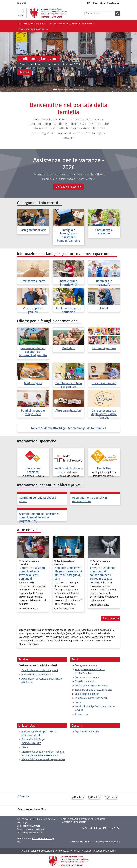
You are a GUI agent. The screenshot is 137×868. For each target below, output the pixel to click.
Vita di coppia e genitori (33, 310)
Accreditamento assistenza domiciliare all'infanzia (42, 680)
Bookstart (68, 348)
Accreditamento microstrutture (37, 675)
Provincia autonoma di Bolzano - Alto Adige (37, 821)
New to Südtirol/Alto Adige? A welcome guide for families (68, 428)
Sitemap (24, 796)
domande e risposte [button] (68, 187)
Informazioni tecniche (33, 470)
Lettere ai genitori (104, 348)
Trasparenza (81, 714)
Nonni (104, 308)
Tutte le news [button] (111, 618)
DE (95, 3)
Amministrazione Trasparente (77, 819)
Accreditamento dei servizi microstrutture (90, 499)
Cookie (87, 851)
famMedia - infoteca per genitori (69, 385)
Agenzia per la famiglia (87, 732)
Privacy (75, 851)
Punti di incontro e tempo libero (33, 412)
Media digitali (33, 383)
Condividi (77, 797)
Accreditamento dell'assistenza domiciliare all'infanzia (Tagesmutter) (39, 517)
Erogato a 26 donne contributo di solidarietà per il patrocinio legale (103, 573)
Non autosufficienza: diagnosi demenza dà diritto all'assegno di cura (68, 573)
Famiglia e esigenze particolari (91, 698)
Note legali (62, 851)
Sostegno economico (86, 665)
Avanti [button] (24, 72)
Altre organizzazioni (68, 410)
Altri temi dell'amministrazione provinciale (43, 759)
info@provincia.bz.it (35, 829)
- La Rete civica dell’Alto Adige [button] (95, 842)
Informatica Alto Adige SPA (36, 840)
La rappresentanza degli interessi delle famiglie (104, 414)
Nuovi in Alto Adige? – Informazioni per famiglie (95, 708)
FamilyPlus (104, 468)
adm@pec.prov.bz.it (32, 833)
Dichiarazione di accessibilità (38, 851)
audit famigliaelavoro (68, 468)
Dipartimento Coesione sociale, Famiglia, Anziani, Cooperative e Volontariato (43, 754)
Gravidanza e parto (33, 281)
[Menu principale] (21, 13)
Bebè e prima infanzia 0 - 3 (69, 283)
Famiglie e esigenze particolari (68, 310)
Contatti (100, 819)
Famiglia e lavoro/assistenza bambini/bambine (90, 671)
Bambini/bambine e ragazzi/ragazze (94, 690)
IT (89, 3)
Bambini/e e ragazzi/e (104, 283)
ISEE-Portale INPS (31, 743)
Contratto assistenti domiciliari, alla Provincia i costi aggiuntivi (32, 573)
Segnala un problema (74, 822)
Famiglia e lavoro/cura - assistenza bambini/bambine (68, 235)
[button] (5, 62)
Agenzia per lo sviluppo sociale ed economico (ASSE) (39, 733)
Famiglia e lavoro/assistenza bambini (71, 23)
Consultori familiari (104, 383)
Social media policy (104, 851)
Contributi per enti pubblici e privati (40, 670)
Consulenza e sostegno (33, 29)
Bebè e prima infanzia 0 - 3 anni (91, 686)
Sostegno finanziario (32, 23)
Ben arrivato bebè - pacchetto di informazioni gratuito (33, 352)
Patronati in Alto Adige (33, 739)
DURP (25, 748)
